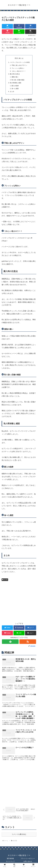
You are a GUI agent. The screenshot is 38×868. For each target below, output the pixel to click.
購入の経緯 (15, 86)
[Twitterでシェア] (7, 26)
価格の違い (15, 77)
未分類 (5, 580)
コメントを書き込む (19, 834)
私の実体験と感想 (16, 83)
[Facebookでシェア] (19, 26)
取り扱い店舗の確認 (18, 80)
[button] (31, 32)
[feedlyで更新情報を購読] (10, 642)
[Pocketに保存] (7, 32)
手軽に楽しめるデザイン (19, 65)
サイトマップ (10, 861)
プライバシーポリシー (28, 858)
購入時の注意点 (15, 74)
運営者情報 (10, 858)
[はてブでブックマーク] (31, 26)
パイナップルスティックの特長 (20, 62)
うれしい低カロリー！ (19, 71)
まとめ (12, 91)
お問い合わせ (28, 861)
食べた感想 (15, 89)
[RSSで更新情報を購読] (28, 642)
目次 (16, 58)
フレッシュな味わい (18, 68)
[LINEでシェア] (19, 32)
